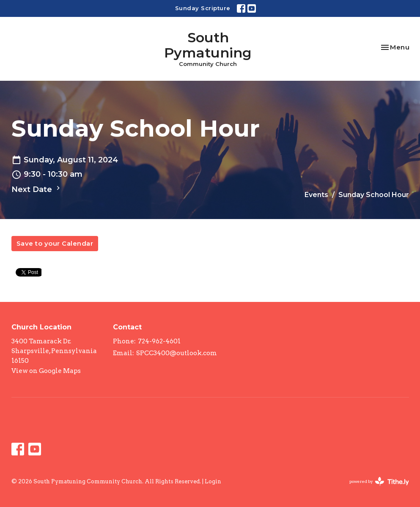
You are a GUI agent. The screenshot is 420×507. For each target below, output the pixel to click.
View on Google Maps (46, 371)
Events (316, 195)
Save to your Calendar (55, 243)
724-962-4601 (159, 341)
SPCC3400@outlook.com (177, 353)
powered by (379, 481)
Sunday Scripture (203, 8)
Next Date (37, 189)
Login (213, 481)
